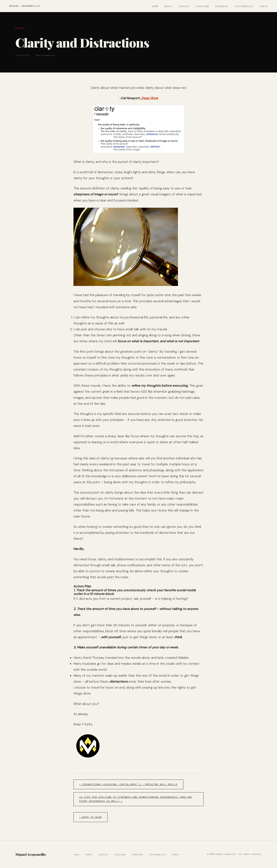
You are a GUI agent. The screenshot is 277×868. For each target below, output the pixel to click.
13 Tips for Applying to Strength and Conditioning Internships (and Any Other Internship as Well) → (136, 799)
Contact (184, 6)
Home (155, 6)
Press (264, 6)
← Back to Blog (91, 817)
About (169, 6)
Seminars (222, 6)
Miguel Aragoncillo (25, 6)
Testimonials (244, 6)
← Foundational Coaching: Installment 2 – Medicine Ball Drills (128, 784)
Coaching (202, 6)
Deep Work (150, 98)
